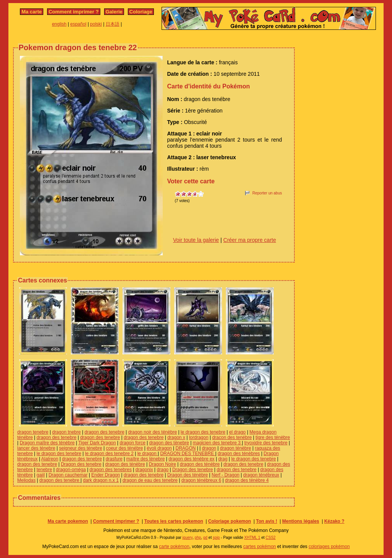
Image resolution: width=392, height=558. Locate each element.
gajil (41, 475)
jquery (187, 538)
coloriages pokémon (329, 547)
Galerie (114, 12)
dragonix (144, 470)
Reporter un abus (267, 193)
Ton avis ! (267, 521)
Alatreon (50, 459)
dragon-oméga (71, 470)
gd (205, 538)
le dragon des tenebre (203, 432)
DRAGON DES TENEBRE (188, 454)
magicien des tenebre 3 (217, 443)
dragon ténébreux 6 (201, 480)
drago (163, 470)
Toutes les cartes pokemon (174, 521)
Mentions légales (301, 521)
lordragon (199, 437)
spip (216, 538)
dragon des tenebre (105, 432)
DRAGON (185, 448)
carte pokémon (174, 547)
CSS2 (271, 538)
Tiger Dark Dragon (97, 443)
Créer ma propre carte (250, 240)
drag (223, 459)
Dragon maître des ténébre (47, 443)
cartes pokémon (259, 547)
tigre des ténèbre (273, 437)
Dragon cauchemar (68, 475)
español (78, 24)
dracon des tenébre (232, 437)
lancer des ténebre (36, 448)
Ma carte (32, 12)
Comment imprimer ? (74, 12)
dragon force (133, 443)
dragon (209, 448)
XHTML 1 (252, 538)
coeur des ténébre (125, 448)
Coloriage (141, 12)
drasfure (114, 459)
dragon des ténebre (169, 443)
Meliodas (26, 480)
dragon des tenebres (111, 470)
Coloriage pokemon (230, 521)
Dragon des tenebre (81, 464)
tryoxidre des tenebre (266, 443)
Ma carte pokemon (68, 521)
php (198, 538)
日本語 (113, 24)
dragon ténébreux (261, 475)
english (59, 24)
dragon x (176, 437)
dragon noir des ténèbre (153, 432)
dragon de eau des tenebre (150, 480)
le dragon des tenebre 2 (109, 454)
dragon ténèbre (236, 448)
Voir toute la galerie (196, 240)
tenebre (45, 470)
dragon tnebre (66, 432)
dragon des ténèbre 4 (247, 480)
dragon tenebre (33, 432)
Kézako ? (334, 521)
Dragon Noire (163, 464)
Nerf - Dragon (226, 475)
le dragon (148, 454)
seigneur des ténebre (81, 448)
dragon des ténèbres (239, 454)
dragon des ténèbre (125, 464)
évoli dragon (159, 448)
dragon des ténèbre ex (191, 459)
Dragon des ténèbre (188, 475)
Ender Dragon (106, 475)
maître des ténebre (146, 459)
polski (96, 24)
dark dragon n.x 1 (101, 480)
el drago (237, 432)
